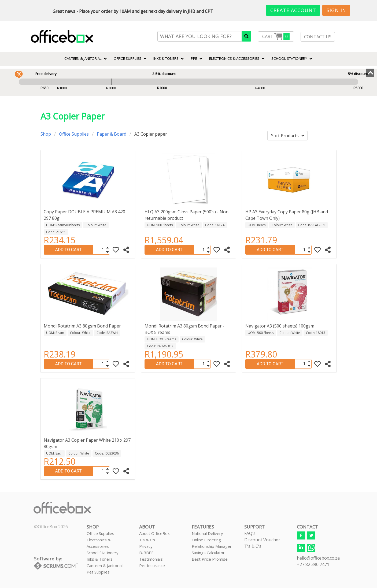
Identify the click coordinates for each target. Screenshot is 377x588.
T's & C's (147, 540)
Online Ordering (206, 540)
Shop (46, 134)
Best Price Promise (210, 559)
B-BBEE (146, 553)
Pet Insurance (152, 565)
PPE (194, 58)
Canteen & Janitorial (105, 565)
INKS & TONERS (166, 58)
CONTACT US (318, 37)
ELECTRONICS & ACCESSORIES (234, 58)
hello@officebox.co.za (318, 558)
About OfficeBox (154, 533)
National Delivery (207, 533)
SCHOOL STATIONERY (289, 58)
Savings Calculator (208, 553)
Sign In (336, 10)
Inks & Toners (100, 559)
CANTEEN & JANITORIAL (83, 58)
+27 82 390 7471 (313, 564)
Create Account (293, 10)
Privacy (146, 546)
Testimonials (151, 559)
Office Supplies (127, 58)
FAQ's (250, 533)
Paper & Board (112, 134)
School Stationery (103, 553)
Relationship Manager (212, 546)
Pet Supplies (98, 572)
